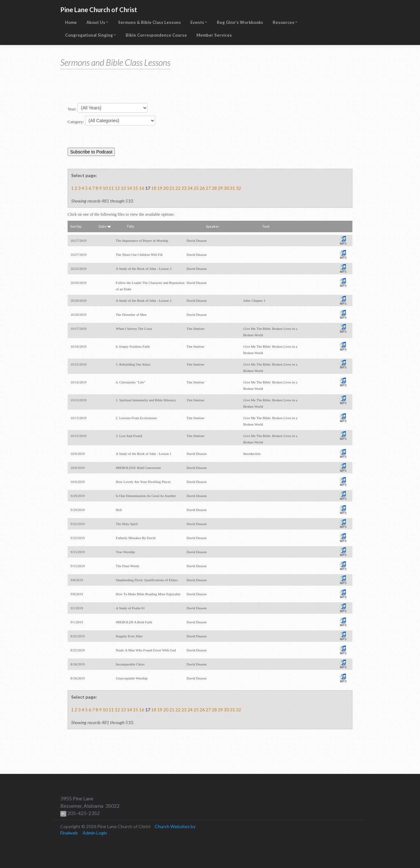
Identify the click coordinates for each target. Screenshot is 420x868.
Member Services (214, 35)
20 (166, 188)
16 (142, 188)
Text (266, 226)
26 (202, 188)
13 (123, 188)
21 (172, 188)
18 (154, 188)
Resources (285, 22)
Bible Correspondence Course (156, 35)
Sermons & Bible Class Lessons (149, 22)
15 (136, 188)
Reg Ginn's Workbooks (240, 22)
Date (105, 226)
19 (160, 188)
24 (190, 188)
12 (117, 188)
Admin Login (95, 833)
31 (232, 188)
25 (196, 188)
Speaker (213, 226)
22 (178, 188)
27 (208, 188)
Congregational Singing (91, 35)
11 (111, 188)
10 (105, 188)
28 (214, 188)
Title (130, 226)
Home (71, 22)
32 (239, 188)
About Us (97, 22)
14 (129, 188)
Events (199, 22)
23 (184, 188)
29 (220, 188)
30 (226, 188)
